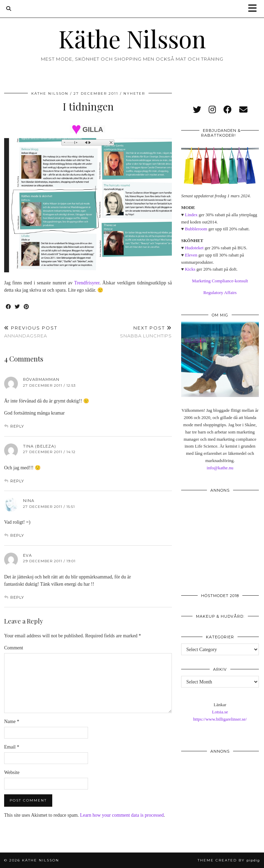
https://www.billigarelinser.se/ (220, 719)
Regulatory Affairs (220, 292)
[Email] (243, 110)
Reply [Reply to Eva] (17, 597)
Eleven (191, 255)
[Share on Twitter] (18, 307)
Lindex (191, 215)
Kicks (190, 269)
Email (12, 747)
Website (12, 772)
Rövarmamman (41, 379)
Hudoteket (194, 248)
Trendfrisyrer (87, 283)
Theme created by (229, 860)
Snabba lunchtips (146, 332)
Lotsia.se (220, 712)
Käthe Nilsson (132, 38)
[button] (255, 9)
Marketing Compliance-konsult (220, 281)
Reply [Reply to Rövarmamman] (17, 426)
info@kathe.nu (220, 468)
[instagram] (212, 110)
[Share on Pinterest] (26, 307)
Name (12, 721)
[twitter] (197, 110)
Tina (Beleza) (40, 446)
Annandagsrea (31, 332)
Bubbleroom (196, 229)
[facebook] (228, 110)
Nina (29, 501)
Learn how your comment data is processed (122, 815)
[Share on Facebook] (9, 307)
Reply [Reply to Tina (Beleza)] (17, 481)
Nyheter (134, 93)
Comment (14, 648)
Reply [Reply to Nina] (17, 535)
